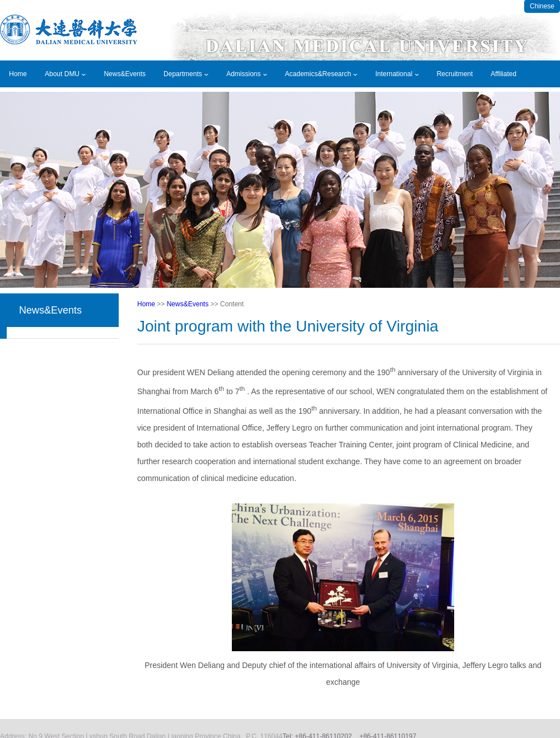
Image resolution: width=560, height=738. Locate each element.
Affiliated (503, 74)
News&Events (125, 74)
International (397, 74)
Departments (186, 74)
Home (18, 74)
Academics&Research (321, 74)
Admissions (247, 74)
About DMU (65, 74)
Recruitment (455, 74)
